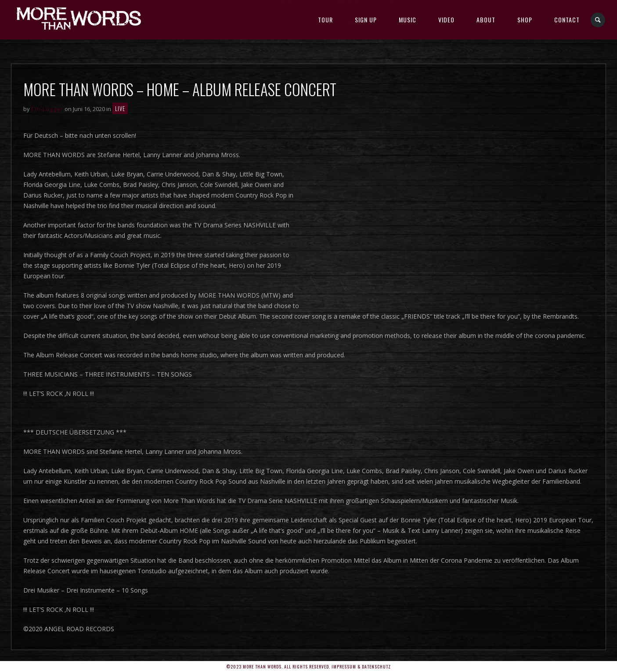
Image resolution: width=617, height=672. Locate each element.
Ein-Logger (47, 109)
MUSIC (408, 20)
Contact (567, 20)
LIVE (120, 108)
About (486, 20)
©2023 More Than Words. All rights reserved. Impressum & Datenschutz (308, 667)
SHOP (525, 20)
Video (446, 20)
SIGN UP (366, 20)
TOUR (325, 20)
